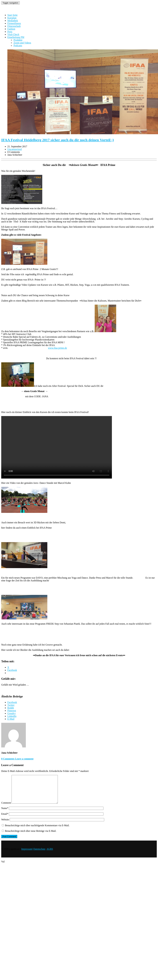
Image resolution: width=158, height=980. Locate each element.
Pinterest (12, 711)
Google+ (12, 713)
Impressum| (27, 854)
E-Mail (11, 719)
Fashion (11, 29)
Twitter (11, 705)
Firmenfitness (14, 23)
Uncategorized (15, 149)
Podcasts (18, 45)
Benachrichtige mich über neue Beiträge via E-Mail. (31, 836)
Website (5, 825)
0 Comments (8, 759)
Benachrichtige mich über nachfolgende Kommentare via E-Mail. (37, 831)
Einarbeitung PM (16, 37)
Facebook (12, 702)
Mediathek (13, 21)
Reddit (11, 708)
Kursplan (12, 18)
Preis (10, 32)
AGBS (50, 854)
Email (5, 819)
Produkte (18, 40)
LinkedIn (12, 716)
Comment (6, 808)
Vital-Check (13, 34)
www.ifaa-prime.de (57, 348)
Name (5, 814)
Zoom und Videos (22, 43)
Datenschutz (39, 854)
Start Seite (12, 15)
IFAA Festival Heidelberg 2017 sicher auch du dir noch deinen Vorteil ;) (58, 140)
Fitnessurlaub (14, 26)
